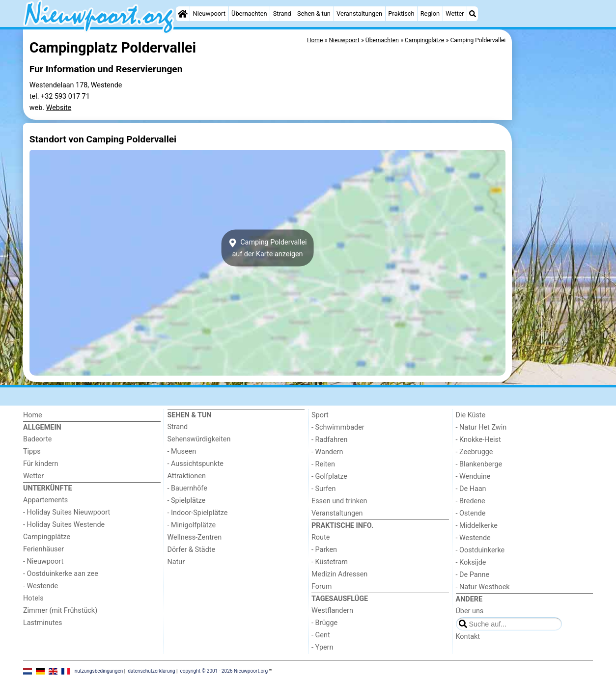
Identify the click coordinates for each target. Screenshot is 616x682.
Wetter (455, 14)
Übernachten (249, 14)
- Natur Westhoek (483, 587)
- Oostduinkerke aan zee (61, 574)
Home (33, 415)
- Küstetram (330, 562)
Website (59, 108)
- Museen (182, 451)
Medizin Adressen (339, 574)
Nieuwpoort (209, 14)
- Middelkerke (477, 526)
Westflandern (332, 611)
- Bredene (471, 501)
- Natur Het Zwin (481, 427)
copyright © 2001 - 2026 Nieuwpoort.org (224, 671)
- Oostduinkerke (480, 550)
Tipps (32, 451)
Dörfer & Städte (192, 550)
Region (430, 14)
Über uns (470, 611)
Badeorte (37, 439)
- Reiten (323, 464)
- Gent (321, 635)
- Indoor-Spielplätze (198, 513)
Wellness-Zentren (195, 537)
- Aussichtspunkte (196, 464)
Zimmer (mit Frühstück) (60, 611)
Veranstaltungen (359, 14)
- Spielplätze (187, 501)
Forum (322, 587)
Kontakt (468, 637)
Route (321, 537)
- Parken (324, 550)
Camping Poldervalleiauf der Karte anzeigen (267, 248)
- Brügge (324, 623)
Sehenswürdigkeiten (199, 439)
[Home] (183, 14)
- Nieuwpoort (43, 561)
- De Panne (473, 575)
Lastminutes (42, 623)
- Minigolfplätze (192, 525)
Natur (176, 562)
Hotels (33, 598)
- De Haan (471, 489)
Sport (320, 415)
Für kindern (41, 464)
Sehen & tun (314, 14)
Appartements (45, 500)
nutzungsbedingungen (99, 671)
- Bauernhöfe (187, 488)
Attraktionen (187, 476)
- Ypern (322, 647)
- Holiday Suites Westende (64, 525)
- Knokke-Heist (478, 440)
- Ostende (471, 513)
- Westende (41, 586)
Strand (282, 14)
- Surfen (323, 489)
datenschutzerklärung (151, 671)
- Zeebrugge (475, 452)
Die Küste (471, 415)
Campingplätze (47, 537)
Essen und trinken (339, 501)
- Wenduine (473, 477)
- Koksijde (471, 562)
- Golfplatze (329, 477)
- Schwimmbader (338, 427)
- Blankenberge (479, 464)
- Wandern (327, 452)
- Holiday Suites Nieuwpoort (67, 512)
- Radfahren (329, 440)
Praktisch (401, 14)
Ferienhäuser (43, 549)
